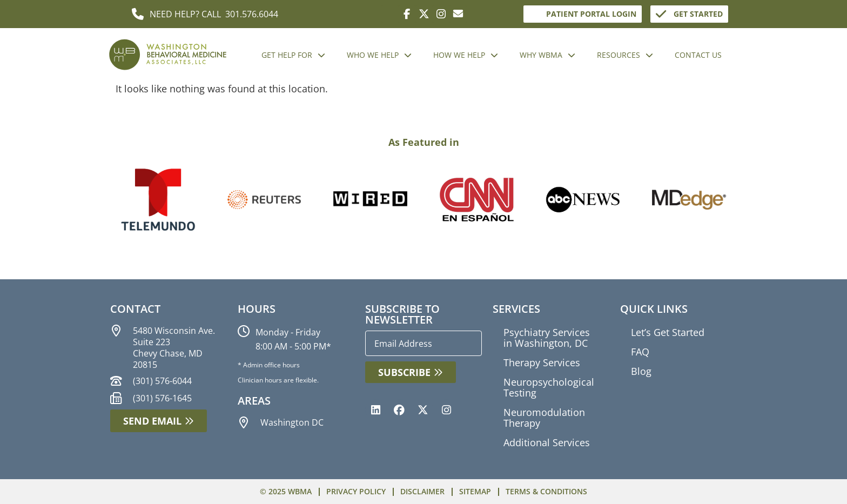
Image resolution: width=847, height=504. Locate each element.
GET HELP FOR (293, 55)
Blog (641, 371)
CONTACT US (698, 55)
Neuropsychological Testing (549, 387)
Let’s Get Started (668, 332)
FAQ (640, 352)
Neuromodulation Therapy (544, 418)
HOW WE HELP (466, 55)
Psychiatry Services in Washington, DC (547, 338)
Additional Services (547, 442)
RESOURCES (625, 55)
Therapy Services (542, 362)
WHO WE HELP (379, 55)
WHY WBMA (547, 55)
